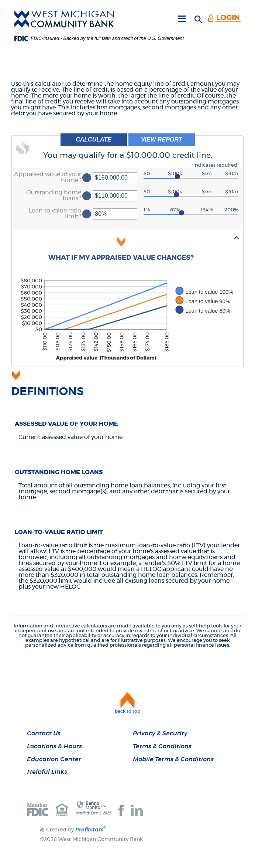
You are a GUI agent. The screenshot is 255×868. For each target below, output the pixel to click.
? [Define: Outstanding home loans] (87, 196)
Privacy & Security (160, 733)
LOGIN (228, 18)
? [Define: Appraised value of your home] (87, 178)
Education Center (54, 759)
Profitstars (89, 830)
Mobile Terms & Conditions (173, 759)
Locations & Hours (54, 746)
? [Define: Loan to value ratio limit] (87, 214)
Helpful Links (47, 772)
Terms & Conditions (162, 746)
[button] (127, 251)
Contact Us (44, 733)
